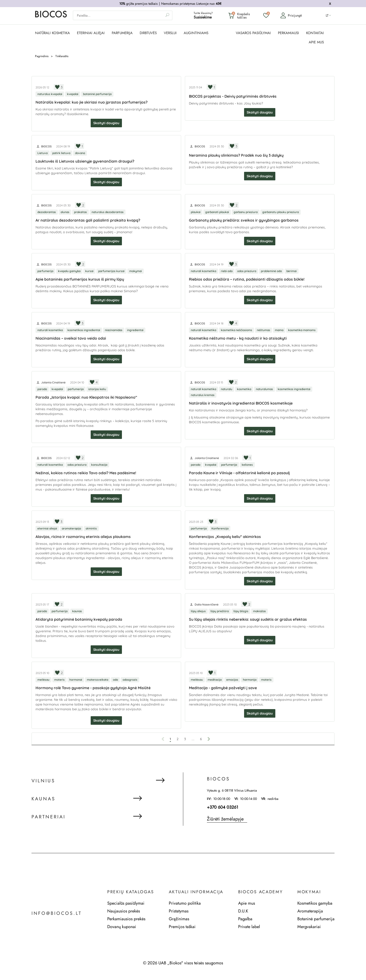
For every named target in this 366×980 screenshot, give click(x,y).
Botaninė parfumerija (316, 919)
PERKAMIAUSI (288, 33)
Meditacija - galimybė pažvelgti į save (223, 688)
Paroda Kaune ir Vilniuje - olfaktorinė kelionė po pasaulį (239, 473)
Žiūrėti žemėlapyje (225, 819)
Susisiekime (203, 17)
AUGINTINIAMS (196, 33)
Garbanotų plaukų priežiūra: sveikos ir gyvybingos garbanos (244, 220)
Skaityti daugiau (106, 123)
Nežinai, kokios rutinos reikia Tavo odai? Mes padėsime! (86, 473)
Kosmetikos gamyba (315, 903)
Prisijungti (291, 16)
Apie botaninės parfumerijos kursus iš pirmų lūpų (80, 279)
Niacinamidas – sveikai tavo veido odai (71, 338)
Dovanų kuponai (122, 927)
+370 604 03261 (223, 807)
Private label (249, 927)
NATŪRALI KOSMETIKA (52, 33)
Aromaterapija (310, 911)
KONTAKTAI (315, 33)
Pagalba (245, 919)
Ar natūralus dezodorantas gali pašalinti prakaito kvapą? (88, 220)
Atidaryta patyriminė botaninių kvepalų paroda (79, 619)
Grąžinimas (179, 919)
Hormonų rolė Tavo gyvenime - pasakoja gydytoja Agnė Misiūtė (93, 688)
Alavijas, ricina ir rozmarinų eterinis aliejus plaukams (83, 537)
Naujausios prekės (124, 911)
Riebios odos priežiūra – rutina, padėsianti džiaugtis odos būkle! (247, 279)
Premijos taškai (182, 927)
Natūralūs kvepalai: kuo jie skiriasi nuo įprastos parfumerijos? (91, 102)
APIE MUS (316, 42)
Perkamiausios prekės (126, 919)
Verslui (170, 33)
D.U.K (243, 911)
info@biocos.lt (57, 913)
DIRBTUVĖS (148, 33)
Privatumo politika (185, 903)
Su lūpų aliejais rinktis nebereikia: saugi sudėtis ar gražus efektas (248, 619)
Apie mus (247, 903)
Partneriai (49, 817)
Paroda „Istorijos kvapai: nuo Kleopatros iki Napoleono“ (86, 397)
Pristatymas (179, 911)
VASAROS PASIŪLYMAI (253, 33)
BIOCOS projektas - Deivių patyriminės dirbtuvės (233, 96)
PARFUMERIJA (122, 33)
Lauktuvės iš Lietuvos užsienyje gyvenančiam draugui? (85, 161)
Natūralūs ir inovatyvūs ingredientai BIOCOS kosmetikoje (241, 403)
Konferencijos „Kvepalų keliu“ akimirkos (225, 537)
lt (327, 16)
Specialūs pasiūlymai (126, 903)
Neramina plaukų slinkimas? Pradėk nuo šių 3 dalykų (236, 155)
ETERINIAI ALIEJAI (91, 33)
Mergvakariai (309, 927)
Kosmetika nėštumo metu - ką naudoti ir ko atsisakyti (238, 338)
